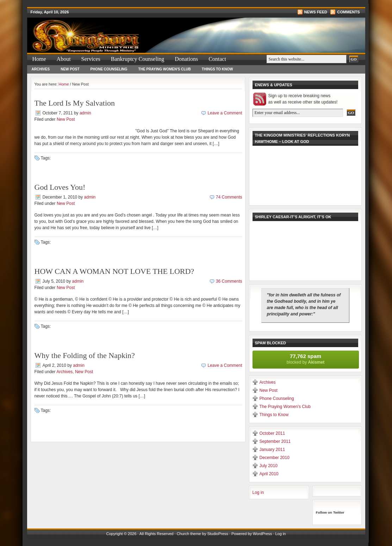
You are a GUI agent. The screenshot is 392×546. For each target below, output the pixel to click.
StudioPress (217, 534)
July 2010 (269, 466)
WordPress (262, 534)
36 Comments (229, 281)
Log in (258, 492)
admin (85, 113)
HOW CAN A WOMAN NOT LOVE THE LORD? (114, 271)
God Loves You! (60, 187)
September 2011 (275, 441)
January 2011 (272, 450)
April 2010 (269, 474)
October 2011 (272, 433)
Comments (348, 12)
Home (39, 59)
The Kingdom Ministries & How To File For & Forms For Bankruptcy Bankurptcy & (112, 30)
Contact (217, 59)
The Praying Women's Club (165, 69)
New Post (70, 69)
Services (91, 59)
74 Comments (229, 197)
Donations (186, 59)
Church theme (189, 534)
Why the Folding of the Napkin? (85, 355)
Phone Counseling (109, 69)
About (64, 59)
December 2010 (275, 458)
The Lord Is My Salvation (75, 103)
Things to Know (217, 69)
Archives (41, 69)
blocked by (306, 359)
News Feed (316, 12)
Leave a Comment (225, 113)
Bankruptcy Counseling (138, 59)
